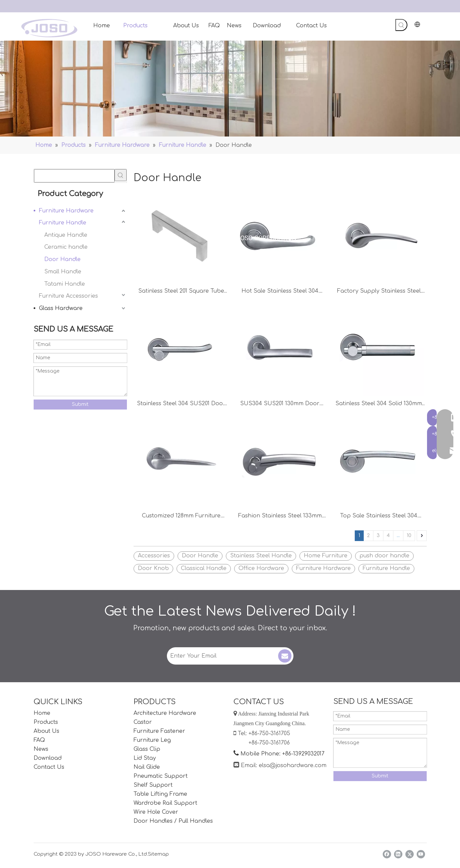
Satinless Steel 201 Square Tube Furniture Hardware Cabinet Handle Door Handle (181, 292)
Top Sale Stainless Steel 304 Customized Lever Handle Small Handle (379, 517)
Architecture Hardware (165, 713)
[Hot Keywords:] (401, 25)
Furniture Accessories (68, 296)
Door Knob (153, 568)
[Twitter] (410, 854)
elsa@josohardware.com (293, 765)
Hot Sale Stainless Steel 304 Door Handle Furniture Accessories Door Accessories (280, 292)
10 (409, 536)
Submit (80, 404)
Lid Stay (145, 758)
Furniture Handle (63, 223)
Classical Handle (204, 568)
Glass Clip (147, 749)
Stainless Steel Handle (261, 556)
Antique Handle (66, 235)
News (41, 749)
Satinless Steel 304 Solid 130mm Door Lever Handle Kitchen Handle (379, 404)
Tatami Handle (65, 284)
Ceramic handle (66, 247)
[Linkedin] (398, 854)
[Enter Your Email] (222, 656)
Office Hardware (261, 568)
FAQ (39, 740)
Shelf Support (153, 785)
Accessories (154, 556)
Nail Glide (147, 767)
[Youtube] (421, 854)
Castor (143, 722)
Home (42, 713)
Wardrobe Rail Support (165, 803)
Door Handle (62, 259)
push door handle (384, 556)
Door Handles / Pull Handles (173, 821)
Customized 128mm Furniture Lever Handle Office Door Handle (181, 517)
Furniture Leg (152, 740)
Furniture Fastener (159, 731)
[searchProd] (74, 176)
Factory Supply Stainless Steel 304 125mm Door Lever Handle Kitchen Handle (379, 292)
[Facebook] (387, 854)
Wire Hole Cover (156, 812)
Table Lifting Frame (160, 794)
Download (48, 758)
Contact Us (49, 767)
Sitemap (158, 854)
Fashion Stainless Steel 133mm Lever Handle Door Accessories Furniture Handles (280, 517)
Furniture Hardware (66, 211)
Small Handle (63, 272)
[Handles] (230, 89)
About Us (46, 731)
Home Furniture (326, 556)
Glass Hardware (61, 308)
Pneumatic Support (161, 776)
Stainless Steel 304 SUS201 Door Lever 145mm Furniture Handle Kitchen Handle (181, 404)
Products (46, 722)
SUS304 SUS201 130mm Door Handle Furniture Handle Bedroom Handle (280, 404)
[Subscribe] (285, 656)
